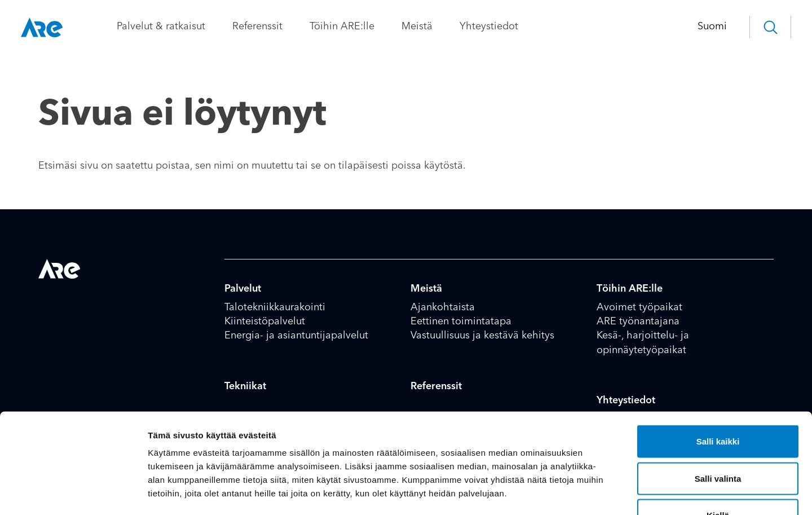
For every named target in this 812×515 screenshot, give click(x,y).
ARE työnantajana (638, 322)
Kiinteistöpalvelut (265, 322)
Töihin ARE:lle (359, 27)
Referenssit (275, 27)
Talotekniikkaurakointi (275, 307)
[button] (753, 27)
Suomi (695, 27)
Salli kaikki (718, 367)
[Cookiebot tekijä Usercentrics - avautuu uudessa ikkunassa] (73, 493)
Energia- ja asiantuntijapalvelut (296, 336)
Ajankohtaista (443, 307)
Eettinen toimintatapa (461, 322)
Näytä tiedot (603, 493)
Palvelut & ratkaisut (178, 27)
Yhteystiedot (506, 27)
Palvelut (243, 289)
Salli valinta (718, 404)
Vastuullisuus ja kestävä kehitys (482, 336)
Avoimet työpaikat (639, 307)
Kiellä (718, 441)
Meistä (434, 27)
